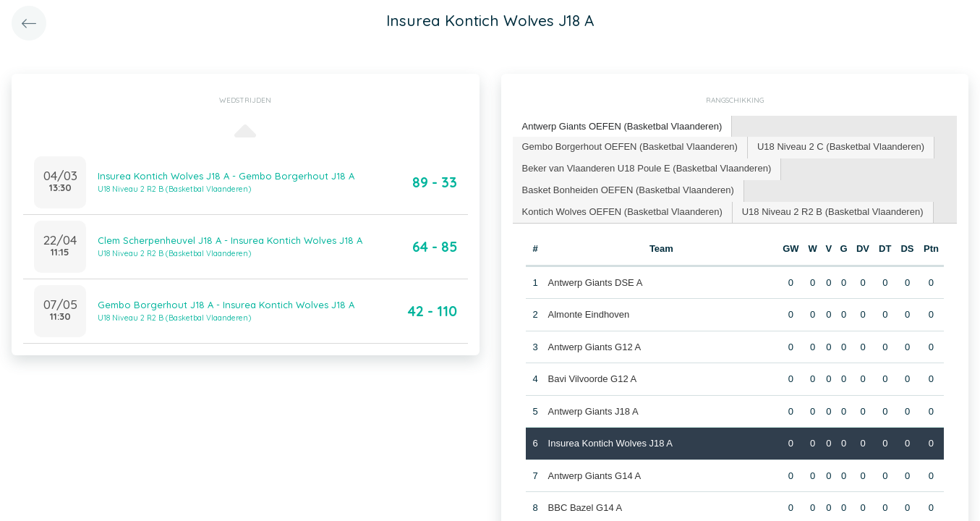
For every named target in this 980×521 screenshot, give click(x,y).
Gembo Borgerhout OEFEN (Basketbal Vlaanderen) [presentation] (630, 147)
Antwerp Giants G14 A (595, 476)
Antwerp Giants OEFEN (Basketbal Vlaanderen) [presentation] (622, 126)
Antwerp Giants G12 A (595, 347)
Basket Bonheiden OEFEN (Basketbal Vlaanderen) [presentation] (628, 190)
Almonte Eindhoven (589, 314)
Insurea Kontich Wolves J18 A (610, 443)
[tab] (623, 127)
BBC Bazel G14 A (585, 508)
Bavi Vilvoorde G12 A (593, 379)
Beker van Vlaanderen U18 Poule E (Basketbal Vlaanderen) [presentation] (647, 168)
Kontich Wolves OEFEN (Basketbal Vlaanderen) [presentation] (622, 212)
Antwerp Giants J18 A (593, 411)
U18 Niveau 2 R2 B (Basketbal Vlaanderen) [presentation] (833, 212)
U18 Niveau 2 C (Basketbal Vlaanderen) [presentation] (841, 147)
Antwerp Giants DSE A (596, 283)
